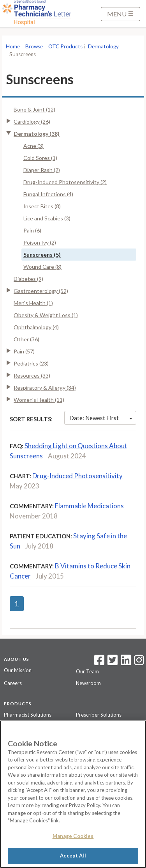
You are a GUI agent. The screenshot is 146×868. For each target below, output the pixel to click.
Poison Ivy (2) (40, 242)
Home (13, 46)
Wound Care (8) (42, 267)
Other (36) (26, 339)
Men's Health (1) (33, 303)
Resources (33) (32, 375)
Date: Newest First (101, 418)
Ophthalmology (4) (36, 327)
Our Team (87, 671)
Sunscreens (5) (42, 255)
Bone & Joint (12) (34, 109)
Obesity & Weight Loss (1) (46, 315)
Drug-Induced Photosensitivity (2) (65, 182)
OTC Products (65, 46)
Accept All (73, 856)
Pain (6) (32, 230)
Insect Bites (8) (42, 206)
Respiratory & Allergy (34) (45, 388)
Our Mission (18, 670)
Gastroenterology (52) (41, 291)
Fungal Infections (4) (48, 194)
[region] (73, 794)
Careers (13, 683)
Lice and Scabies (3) (47, 218)
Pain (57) (24, 351)
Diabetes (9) (28, 279)
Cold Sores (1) (40, 158)
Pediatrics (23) (31, 363)
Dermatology (103, 46)
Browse (34, 46)
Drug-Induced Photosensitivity (77, 476)
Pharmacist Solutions (28, 715)
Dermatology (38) (37, 134)
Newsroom (88, 683)
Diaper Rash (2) (42, 170)
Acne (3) (33, 146)
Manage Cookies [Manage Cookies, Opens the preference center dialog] (73, 836)
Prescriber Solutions (99, 715)
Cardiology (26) (32, 122)
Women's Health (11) (39, 400)
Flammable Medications (89, 506)
